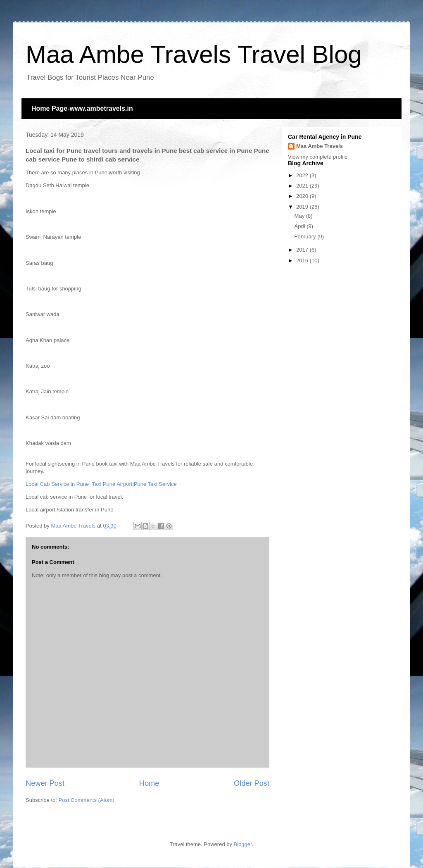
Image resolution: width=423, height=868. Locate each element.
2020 (303, 196)
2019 (303, 207)
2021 (303, 186)
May (300, 216)
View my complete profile (318, 157)
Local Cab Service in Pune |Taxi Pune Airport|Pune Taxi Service (101, 484)
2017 (303, 250)
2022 (303, 175)
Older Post (252, 783)
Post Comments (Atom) (87, 800)
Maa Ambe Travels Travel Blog (194, 54)
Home (149, 783)
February (306, 237)
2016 (303, 260)
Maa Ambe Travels (320, 146)
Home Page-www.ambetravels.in (82, 108)
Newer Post (45, 783)
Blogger (243, 844)
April (301, 226)
